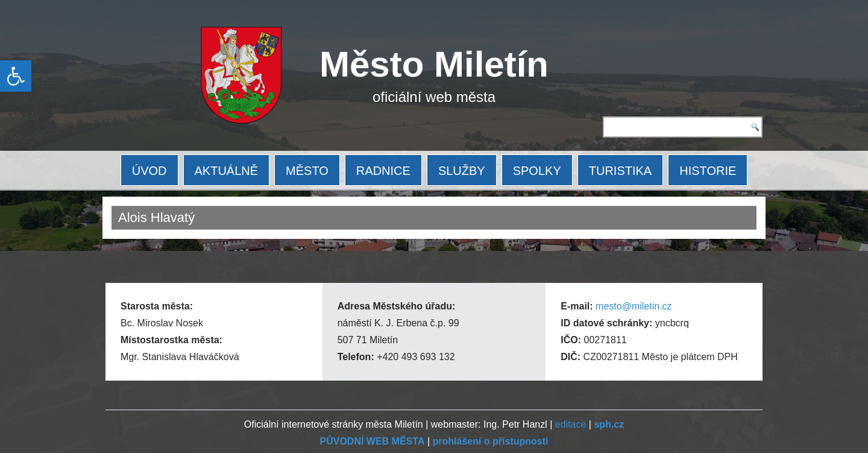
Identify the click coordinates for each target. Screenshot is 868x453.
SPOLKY (537, 171)
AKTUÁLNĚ (227, 171)
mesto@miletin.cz (634, 306)
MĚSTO (307, 171)
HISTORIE (708, 171)
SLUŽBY (462, 171)
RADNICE (383, 171)
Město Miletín (434, 64)
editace (571, 424)
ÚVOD (149, 171)
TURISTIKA (620, 171)
